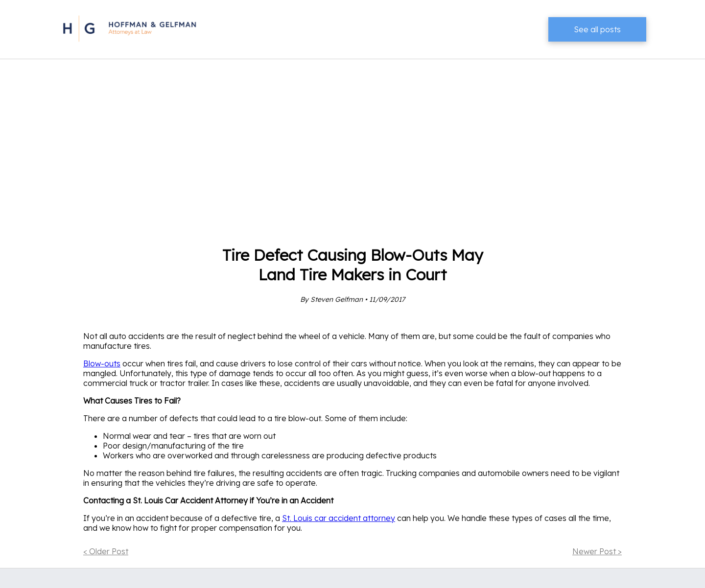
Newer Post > (597, 551)
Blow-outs (102, 363)
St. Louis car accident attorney (339, 518)
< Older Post (106, 551)
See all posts (597, 29)
